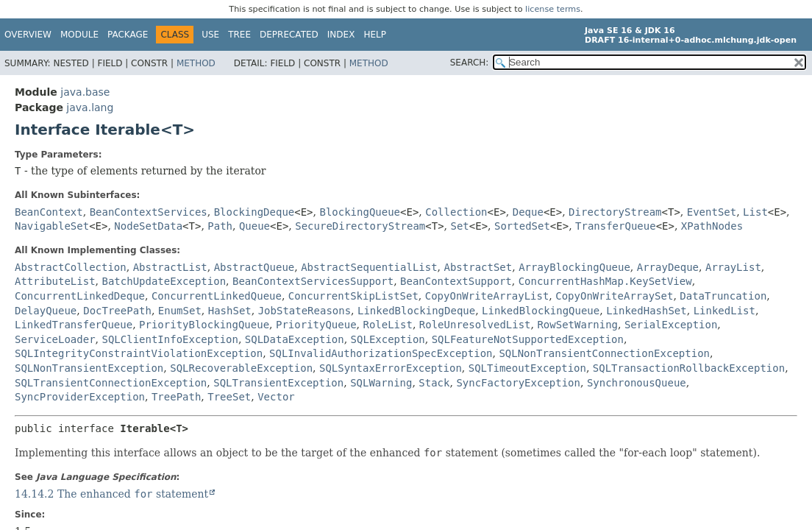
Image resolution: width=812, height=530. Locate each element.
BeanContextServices (149, 212)
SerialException (671, 325)
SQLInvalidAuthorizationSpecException (381, 353)
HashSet (230, 311)
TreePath (176, 397)
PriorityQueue (316, 325)
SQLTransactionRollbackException (689, 368)
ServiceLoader (55, 339)
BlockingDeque (254, 212)
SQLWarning (381, 383)
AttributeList (55, 281)
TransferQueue (616, 226)
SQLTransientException (278, 383)
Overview (28, 35)
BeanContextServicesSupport (313, 281)
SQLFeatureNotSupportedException (528, 339)
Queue (254, 226)
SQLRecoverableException (241, 368)
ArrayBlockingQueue (574, 267)
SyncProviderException (80, 397)
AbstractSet (478, 267)
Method (196, 63)
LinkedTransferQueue (74, 325)
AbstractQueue (254, 267)
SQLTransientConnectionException (111, 383)
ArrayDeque (668, 267)
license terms (553, 9)
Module (79, 35)
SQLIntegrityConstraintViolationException (139, 353)
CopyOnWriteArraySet (614, 296)
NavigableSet (52, 226)
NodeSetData (148, 226)
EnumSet (180, 311)
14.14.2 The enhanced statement (111, 494)
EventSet (712, 212)
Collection (456, 212)
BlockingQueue (360, 212)
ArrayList (733, 267)
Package (128, 35)
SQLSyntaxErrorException (391, 368)
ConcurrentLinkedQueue (217, 296)
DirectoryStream (615, 212)
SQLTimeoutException (527, 368)
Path (220, 226)
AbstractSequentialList (369, 267)
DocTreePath (117, 311)
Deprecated (289, 35)
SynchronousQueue (637, 383)
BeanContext (49, 212)
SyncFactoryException (518, 383)
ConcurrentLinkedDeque (80, 296)
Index (341, 35)
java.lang (90, 107)
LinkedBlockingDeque (416, 311)
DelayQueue (46, 311)
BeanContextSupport (456, 281)
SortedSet (522, 226)
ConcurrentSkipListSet (353, 296)
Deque (528, 212)
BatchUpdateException (164, 281)
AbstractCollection (71, 267)
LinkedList (724, 311)
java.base (85, 92)
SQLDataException (295, 339)
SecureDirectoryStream (360, 226)
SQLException (388, 339)
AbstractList (170, 267)
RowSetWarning (577, 325)
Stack (434, 383)
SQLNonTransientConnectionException (604, 353)
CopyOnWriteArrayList (487, 296)
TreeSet (229, 397)
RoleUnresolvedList (475, 325)
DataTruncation (723, 296)
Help (375, 35)
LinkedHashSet (647, 311)
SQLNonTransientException (89, 368)
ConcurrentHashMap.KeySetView (605, 281)
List (755, 212)
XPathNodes (712, 226)
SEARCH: (470, 63)
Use (210, 35)
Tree (239, 35)
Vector (276, 397)
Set (459, 226)
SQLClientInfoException (170, 339)
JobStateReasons (304, 311)
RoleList (387, 325)
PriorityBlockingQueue (204, 325)
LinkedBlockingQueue (541, 311)
